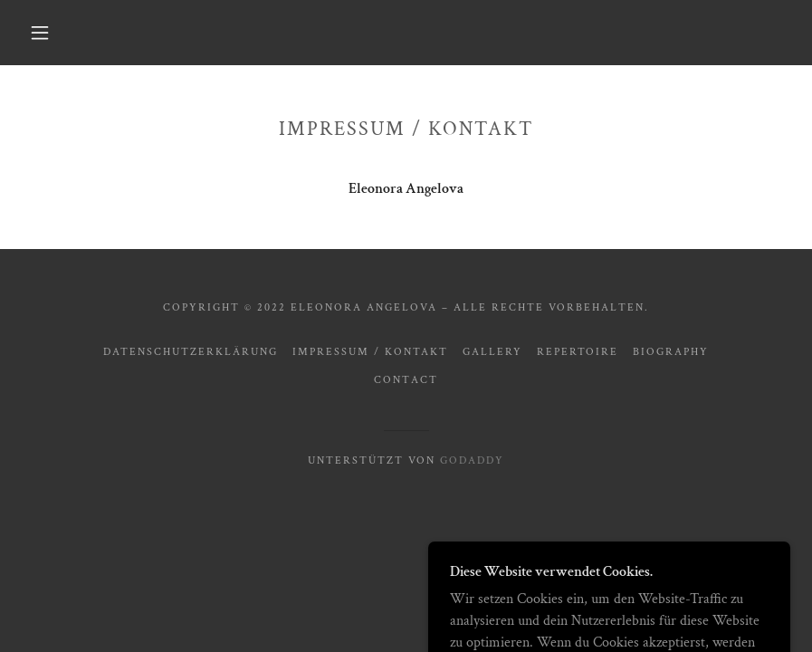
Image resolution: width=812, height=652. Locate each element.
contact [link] (406, 380)
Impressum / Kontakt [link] (370, 352)
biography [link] (671, 352)
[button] (40, 33)
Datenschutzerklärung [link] (191, 352)
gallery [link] (492, 352)
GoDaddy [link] (472, 460)
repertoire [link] (578, 352)
